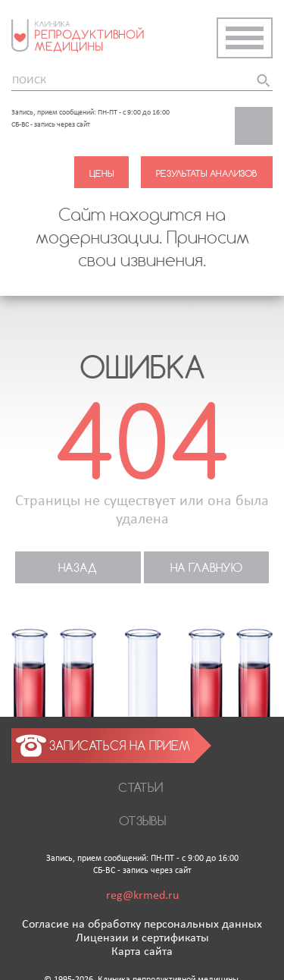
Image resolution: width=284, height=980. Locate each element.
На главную (206, 567)
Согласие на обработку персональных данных (142, 925)
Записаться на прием (120, 745)
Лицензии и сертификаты (142, 938)
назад (78, 567)
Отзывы (142, 820)
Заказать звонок (261, 130)
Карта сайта (142, 952)
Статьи (140, 787)
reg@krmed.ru (142, 896)
